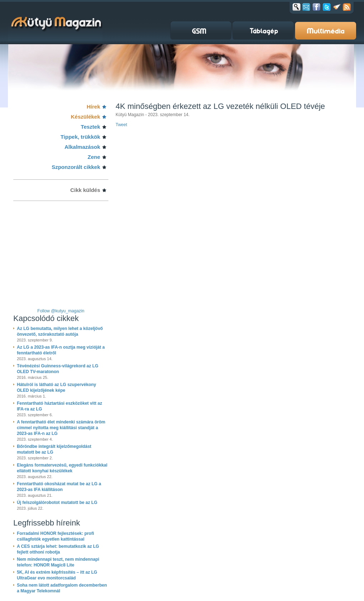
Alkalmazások (82, 147)
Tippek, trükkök (80, 137)
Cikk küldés (85, 190)
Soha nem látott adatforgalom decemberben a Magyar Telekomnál (62, 588)
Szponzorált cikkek (76, 167)
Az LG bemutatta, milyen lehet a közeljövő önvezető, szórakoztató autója (60, 331)
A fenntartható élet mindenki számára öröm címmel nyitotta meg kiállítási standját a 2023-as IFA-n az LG (61, 428)
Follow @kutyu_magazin (61, 311)
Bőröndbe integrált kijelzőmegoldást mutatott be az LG (54, 449)
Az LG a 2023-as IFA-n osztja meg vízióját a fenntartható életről (61, 350)
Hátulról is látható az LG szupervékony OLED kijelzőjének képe (57, 387)
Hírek (93, 107)
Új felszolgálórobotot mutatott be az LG (57, 503)
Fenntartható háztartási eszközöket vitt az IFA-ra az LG (59, 406)
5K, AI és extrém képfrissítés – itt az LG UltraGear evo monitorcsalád (57, 575)
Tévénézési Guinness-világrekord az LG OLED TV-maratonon (58, 369)
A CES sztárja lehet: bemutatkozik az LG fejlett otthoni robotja (58, 549)
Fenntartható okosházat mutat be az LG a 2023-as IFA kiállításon (59, 487)
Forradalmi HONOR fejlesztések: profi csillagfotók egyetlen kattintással (55, 536)
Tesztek (90, 127)
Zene (94, 157)
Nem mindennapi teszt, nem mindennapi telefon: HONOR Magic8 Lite (58, 562)
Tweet (121, 125)
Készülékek (85, 117)
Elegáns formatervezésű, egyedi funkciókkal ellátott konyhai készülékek (62, 468)
